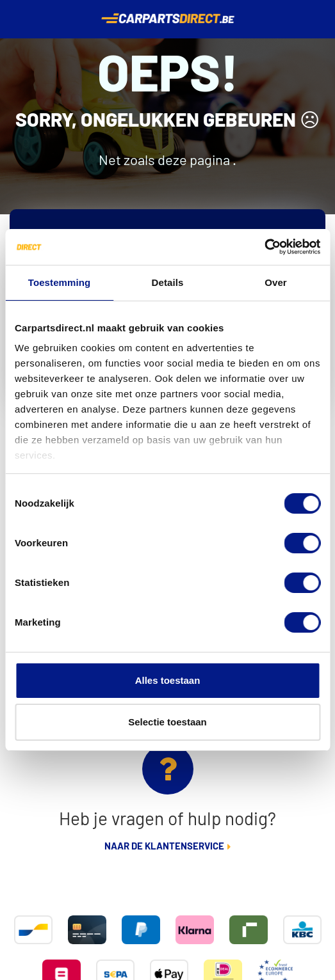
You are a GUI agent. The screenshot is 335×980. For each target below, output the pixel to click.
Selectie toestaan (167, 722)
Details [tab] (168, 282)
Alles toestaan (168, 680)
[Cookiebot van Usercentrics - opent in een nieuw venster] (264, 247)
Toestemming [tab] (60, 282)
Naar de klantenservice (164, 847)
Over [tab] (276, 282)
